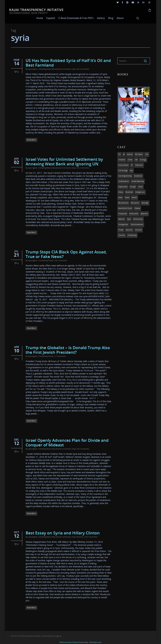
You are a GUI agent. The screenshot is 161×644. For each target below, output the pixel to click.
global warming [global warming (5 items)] (138, 181)
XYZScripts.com (95, 642)
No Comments (83, 69)
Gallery (101, 18)
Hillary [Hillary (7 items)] (121, 192)
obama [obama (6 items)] (137, 208)
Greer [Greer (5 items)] (140, 187)
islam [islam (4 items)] (120, 198)
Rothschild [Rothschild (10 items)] (134, 214)
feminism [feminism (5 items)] (139, 165)
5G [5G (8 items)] (119, 154)
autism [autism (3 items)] (130, 154)
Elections (80, 537)
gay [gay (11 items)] (131, 171)
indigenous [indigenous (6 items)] (140, 192)
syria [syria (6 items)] (129, 219)
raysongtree (33, 69)
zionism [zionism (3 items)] (138, 230)
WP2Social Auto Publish (69, 642)
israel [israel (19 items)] (127, 198)
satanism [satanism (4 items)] (144, 214)
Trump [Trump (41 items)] (121, 230)
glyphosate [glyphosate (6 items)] (123, 187)
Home (40, 18)
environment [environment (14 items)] (123, 165)
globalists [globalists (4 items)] (138, 176)
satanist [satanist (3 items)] (121, 219)
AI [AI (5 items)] (124, 154)
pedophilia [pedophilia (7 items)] (123, 214)
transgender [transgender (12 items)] (123, 225)
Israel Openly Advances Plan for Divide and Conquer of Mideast (67, 443)
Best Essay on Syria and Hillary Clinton (63, 533)
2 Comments (61, 356)
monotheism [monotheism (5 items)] (123, 203)
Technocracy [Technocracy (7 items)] (138, 219)
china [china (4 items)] (130, 160)
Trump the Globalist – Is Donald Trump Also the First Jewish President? (68, 350)
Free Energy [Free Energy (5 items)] (123, 171)
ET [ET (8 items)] (132, 165)
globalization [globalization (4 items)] (124, 181)
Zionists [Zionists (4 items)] (122, 235)
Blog (111, 18)
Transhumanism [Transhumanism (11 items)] (137, 225)
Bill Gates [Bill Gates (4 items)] (139, 154)
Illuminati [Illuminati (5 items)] (129, 192)
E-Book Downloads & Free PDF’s (76, 18)
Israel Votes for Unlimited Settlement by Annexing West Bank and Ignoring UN (64, 162)
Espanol (51, 18)
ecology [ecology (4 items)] (143, 160)
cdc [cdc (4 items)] (147, 154)
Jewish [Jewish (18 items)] (134, 198)
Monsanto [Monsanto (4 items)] (135, 203)
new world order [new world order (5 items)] (125, 208)
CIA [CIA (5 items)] (136, 160)
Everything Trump (46, 261)
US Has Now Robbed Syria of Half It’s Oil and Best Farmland (68, 63)
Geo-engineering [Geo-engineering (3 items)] (125, 176)
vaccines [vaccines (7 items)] (129, 230)
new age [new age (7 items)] (145, 203)
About (120, 18)
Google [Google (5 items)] (133, 187)
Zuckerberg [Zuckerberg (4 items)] (132, 235)
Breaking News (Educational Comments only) (57, 69)
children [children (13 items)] (122, 160)
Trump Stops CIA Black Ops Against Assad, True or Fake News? (66, 254)
